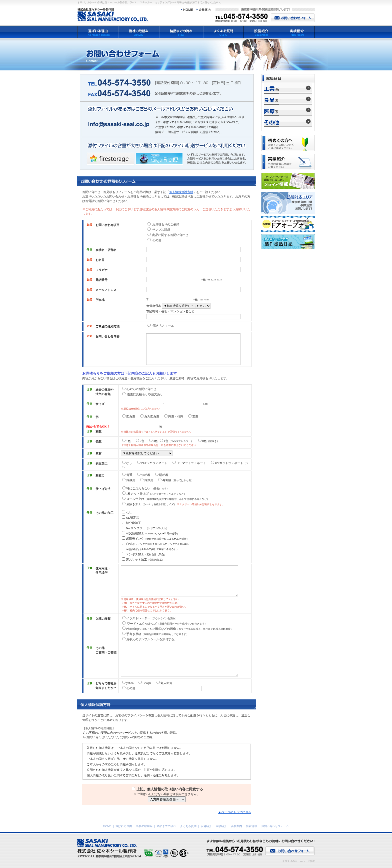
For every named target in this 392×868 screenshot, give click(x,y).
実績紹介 (221, 826)
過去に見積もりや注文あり (143, 394)
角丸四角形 (150, 417)
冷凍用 (147, 480)
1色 (126, 441)
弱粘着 (162, 475)
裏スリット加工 (143, 560)
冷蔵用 (129, 480)
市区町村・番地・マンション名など (170, 311)
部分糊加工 (131, 523)
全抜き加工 (149, 504)
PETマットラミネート (189, 463)
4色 (176, 441)
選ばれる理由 (124, 826)
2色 (140, 441)
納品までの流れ (166, 826)
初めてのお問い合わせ (139, 389)
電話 (155, 326)
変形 (193, 417)
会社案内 (236, 826)
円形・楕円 (174, 417)
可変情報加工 (151, 533)
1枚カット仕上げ (154, 494)
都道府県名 (154, 306)
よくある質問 (188, 826)
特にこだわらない (146, 488)
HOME (107, 826)
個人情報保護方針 (181, 192)
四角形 (129, 417)
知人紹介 (164, 683)
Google (145, 683)
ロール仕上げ (166, 499)
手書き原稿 (155, 634)
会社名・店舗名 (106, 250)
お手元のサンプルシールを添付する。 (150, 639)
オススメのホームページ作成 (298, 861)
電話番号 (101, 280)
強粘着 (144, 475)
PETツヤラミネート (152, 463)
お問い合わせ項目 (107, 225)
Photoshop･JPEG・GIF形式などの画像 (178, 629)
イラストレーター (150, 618)
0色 (209, 441)
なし (127, 463)
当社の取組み (144, 826)
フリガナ (101, 270)
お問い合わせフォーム (275, 826)
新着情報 (251, 826)
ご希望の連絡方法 (107, 326)
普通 (127, 475)
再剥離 (176, 480)
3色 (153, 441)
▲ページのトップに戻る (235, 812)
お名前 (100, 260)
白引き (156, 544)
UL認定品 (130, 518)
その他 (157, 240)
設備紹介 (206, 826)
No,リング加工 (145, 528)
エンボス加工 (144, 554)
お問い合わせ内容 (107, 336)
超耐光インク (155, 539)
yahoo (128, 683)
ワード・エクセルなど (165, 624)
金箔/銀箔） (151, 549)
